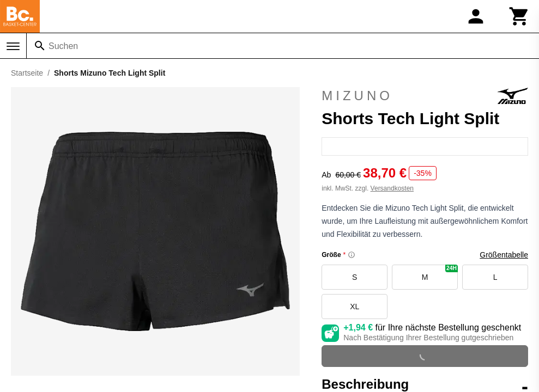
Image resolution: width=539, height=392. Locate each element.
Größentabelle (504, 255)
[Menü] (13, 46)
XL (355, 307)
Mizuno (425, 96)
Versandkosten (392, 188)
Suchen (63, 46)
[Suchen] (40, 46)
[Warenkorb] (519, 16)
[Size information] (352, 255)
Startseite (27, 73)
